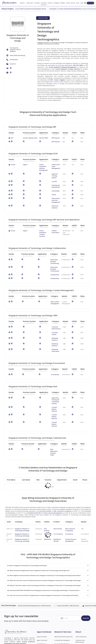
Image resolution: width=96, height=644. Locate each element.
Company (19, 492)
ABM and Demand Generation (64, 607)
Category (69, 492)
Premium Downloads (82, 628)
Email (75, 450)
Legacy (20, 165)
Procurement (53, 356)
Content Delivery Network (52, 388)
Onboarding (53, 187)
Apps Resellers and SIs (44, 621)
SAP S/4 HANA (78, 65)
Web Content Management (51, 291)
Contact (78, 632)
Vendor (47, 492)
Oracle (56, 80)
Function (48, 450)
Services (73, 3)
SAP (51, 80)
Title (38, 450)
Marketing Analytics (53, 325)
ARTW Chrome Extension (44, 628)
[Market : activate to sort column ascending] (65, 134)
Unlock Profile (43, 18)
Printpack (65, 9)
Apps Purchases (42, 607)
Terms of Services (62, 641)
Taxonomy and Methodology (80, 611)
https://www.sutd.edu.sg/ (17, 55)
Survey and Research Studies (63, 623)
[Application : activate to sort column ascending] (42, 134)
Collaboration (51, 263)
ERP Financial (53, 138)
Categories (56, 3)
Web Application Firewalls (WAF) (52, 424)
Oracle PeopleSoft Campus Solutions (68, 69)
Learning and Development (53, 182)
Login (82, 3)
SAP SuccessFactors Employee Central (45, 9)
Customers (44, 3)
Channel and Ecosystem (62, 626)
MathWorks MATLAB (34, 483)
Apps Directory (41, 614)
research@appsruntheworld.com (16, 624)
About (78, 3)
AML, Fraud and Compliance (63, 481)
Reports (23, 3)
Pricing (68, 3)
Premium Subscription (82, 625)
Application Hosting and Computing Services (53, 381)
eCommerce (11, 483)
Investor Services (60, 630)
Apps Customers (42, 610)
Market (84, 492)
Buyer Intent (30, 3)
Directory (50, 3)
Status (38, 492)
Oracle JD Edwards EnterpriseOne (82, 9)
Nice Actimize (47, 481)
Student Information (53, 226)
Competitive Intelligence (62, 610)
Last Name (26, 450)
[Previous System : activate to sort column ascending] (26, 134)
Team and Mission (81, 607)
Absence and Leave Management (55, 166)
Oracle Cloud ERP (74, 576)
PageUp (62, 80)
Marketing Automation (54, 333)
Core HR (52, 178)
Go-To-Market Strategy (62, 614)
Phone (85, 450)
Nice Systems (47, 500)
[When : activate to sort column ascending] (83, 134)
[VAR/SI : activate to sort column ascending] (74, 134)
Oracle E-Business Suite (26, 138)
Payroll (51, 191)
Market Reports (80, 621)
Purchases (37, 3)
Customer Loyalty (52, 321)
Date (9, 492)
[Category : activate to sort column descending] (54, 134)
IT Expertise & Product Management (61, 618)
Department (62, 450)
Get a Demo (90, 3)
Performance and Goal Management (55, 196)
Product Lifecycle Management (53, 483)
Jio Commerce (86, 481)
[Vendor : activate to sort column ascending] (13, 134)
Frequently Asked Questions (81, 617)
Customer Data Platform (51, 317)
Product (57, 492)
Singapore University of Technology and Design (22, 500)
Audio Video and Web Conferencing (53, 253)
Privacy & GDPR (77, 641)
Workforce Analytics (52, 201)
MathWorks (48, 509)
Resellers (63, 3)
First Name (11, 450)
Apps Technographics (44, 625)
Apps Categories (42, 617)
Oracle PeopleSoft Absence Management (63, 67)
